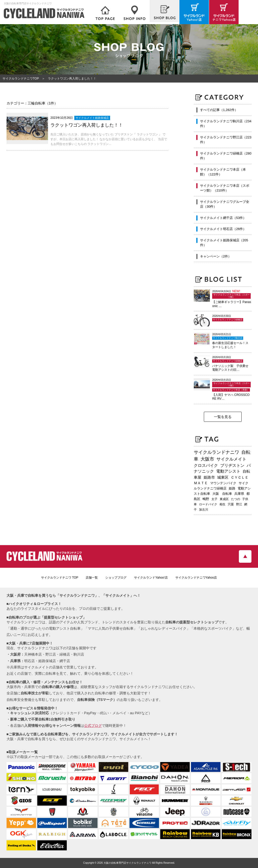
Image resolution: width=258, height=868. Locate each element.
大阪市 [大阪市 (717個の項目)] (207, 459)
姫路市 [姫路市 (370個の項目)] (209, 477)
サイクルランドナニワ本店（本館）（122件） (223, 172)
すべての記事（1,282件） (219, 110)
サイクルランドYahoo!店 (151, 578)
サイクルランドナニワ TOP (60, 578)
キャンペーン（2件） (216, 256)
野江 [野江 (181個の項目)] (239, 504)
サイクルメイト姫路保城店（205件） (224, 243)
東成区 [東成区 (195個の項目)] (224, 499)
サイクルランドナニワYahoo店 (196, 578)
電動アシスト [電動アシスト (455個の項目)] (228, 471)
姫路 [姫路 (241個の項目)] (232, 488)
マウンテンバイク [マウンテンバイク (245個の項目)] (223, 483)
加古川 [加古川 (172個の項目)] (204, 510)
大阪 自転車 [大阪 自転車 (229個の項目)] (222, 494)
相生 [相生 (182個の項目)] (222, 504)
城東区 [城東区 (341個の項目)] (223, 477)
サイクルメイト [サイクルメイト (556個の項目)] (231, 459)
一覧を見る (223, 417)
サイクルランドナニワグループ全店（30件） (225, 204)
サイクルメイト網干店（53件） (223, 218)
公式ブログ (93, 726)
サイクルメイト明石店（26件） (223, 229)
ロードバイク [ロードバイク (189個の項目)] (208, 504)
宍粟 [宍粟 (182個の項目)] (231, 504)
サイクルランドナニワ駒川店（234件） (226, 124)
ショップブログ (116, 578)
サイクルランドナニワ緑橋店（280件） (226, 156)
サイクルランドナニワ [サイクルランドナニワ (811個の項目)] (216, 452)
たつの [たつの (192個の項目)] (236, 499)
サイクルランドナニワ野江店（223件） (226, 140)
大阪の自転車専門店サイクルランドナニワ (127, 863)
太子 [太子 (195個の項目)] (214, 499)
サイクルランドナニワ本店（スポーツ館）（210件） (225, 188)
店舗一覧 (92, 578)
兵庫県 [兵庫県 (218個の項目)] (239, 494)
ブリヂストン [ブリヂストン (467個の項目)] (232, 465)
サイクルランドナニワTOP (21, 79)
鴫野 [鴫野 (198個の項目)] (206, 499)
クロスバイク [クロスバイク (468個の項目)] (206, 465)
